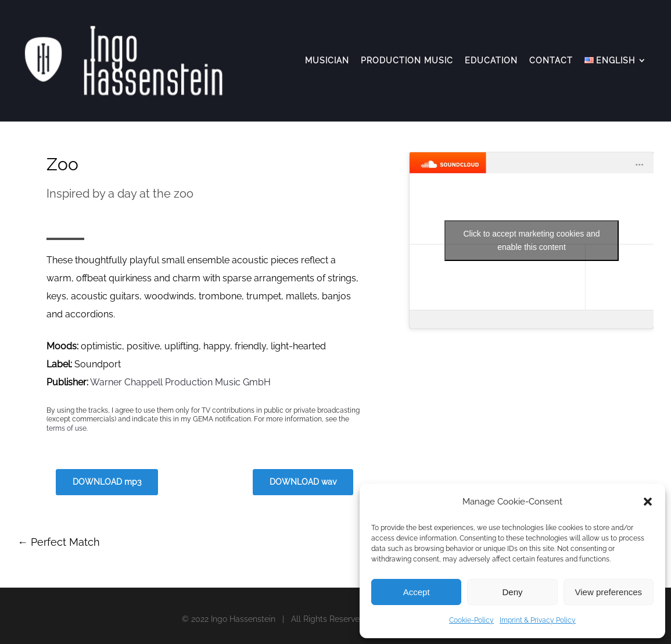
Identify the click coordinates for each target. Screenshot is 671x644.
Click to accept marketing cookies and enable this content (532, 240)
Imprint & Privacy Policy (538, 620)
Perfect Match (59, 542)
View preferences (609, 592)
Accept (417, 592)
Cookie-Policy (471, 620)
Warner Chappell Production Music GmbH (180, 382)
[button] (648, 502)
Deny (512, 592)
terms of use (67, 428)
